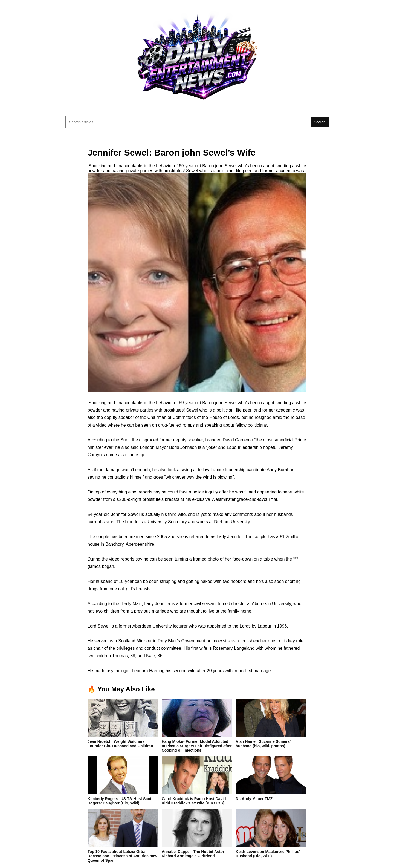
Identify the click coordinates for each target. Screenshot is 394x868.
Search (320, 122)
